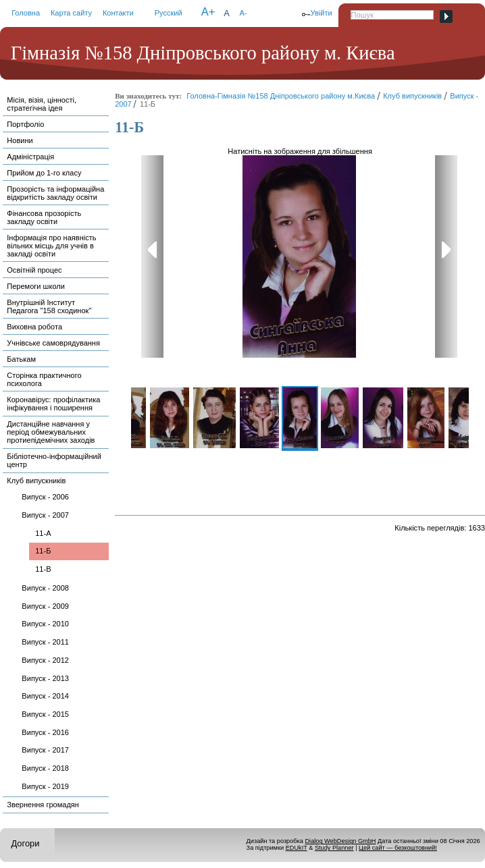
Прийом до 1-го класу (44, 173)
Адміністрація (30, 157)
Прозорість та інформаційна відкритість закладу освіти (55, 193)
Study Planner (334, 848)
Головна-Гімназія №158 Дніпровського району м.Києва (281, 96)
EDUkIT (297, 848)
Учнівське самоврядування (53, 343)
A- (244, 13)
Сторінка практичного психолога (44, 379)
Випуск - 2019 (45, 786)
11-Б (43, 551)
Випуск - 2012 (45, 660)
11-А (43, 533)
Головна (26, 13)
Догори (25, 843)
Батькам (21, 359)
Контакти (118, 13)
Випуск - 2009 (45, 606)
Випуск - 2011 (45, 642)
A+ (208, 12)
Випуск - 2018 (45, 768)
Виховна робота (34, 327)
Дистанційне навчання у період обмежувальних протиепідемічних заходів (51, 432)
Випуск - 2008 (45, 588)
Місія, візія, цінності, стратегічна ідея (42, 104)
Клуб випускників (36, 481)
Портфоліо (25, 124)
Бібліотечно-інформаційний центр (54, 460)
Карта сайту (71, 13)
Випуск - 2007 (45, 515)
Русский (169, 13)
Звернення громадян (43, 805)
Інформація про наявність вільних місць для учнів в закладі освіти (51, 246)
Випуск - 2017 (45, 750)
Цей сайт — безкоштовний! (398, 848)
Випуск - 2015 (45, 714)
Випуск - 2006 (45, 497)
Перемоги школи (36, 286)
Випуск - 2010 (45, 624)
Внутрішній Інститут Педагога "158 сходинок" (49, 306)
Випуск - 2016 (45, 732)
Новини (20, 140)
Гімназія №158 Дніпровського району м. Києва (203, 53)
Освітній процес (34, 270)
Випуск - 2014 (45, 696)
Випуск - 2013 (45, 678)
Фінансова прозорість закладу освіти (44, 217)
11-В (43, 569)
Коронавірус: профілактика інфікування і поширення (53, 404)
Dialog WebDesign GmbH (340, 841)
